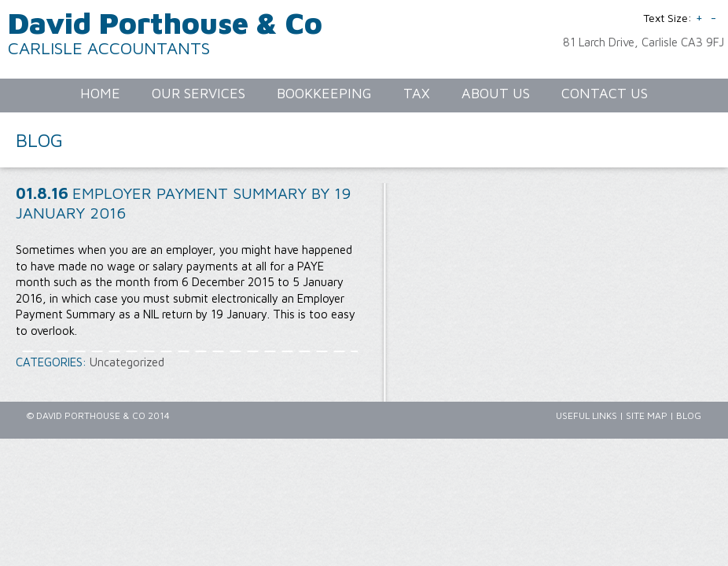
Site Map (647, 415)
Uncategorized (127, 362)
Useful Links (586, 415)
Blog (689, 415)
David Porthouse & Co (165, 22)
